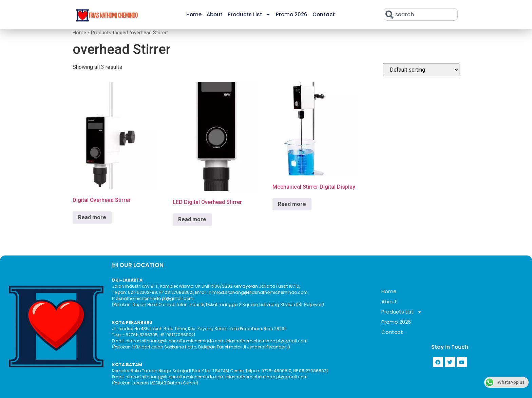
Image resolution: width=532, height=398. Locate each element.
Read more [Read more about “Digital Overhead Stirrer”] (92, 217)
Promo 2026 (292, 14)
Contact (324, 14)
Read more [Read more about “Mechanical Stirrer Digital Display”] (292, 204)
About (215, 14)
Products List (249, 14)
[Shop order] (421, 70)
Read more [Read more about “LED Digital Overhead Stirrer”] (192, 219)
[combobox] (421, 14)
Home (194, 14)
